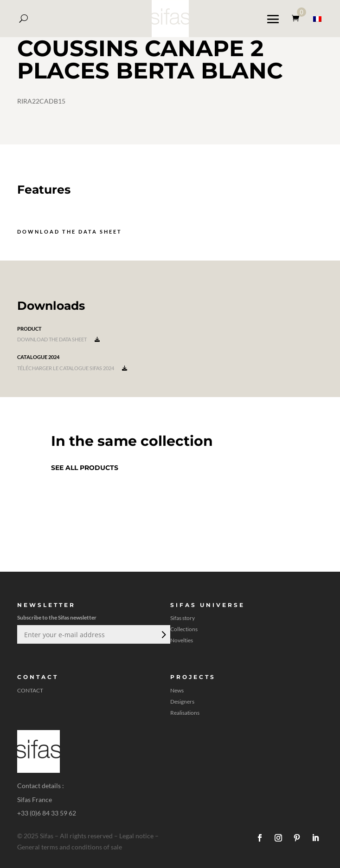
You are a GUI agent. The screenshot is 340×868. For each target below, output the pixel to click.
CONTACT (30, 691)
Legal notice (136, 836)
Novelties (182, 640)
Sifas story (183, 618)
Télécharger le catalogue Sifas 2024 (72, 368)
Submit (163, 634)
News (177, 691)
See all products (85, 468)
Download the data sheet (70, 232)
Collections (184, 629)
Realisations (185, 713)
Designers (182, 702)
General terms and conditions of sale (70, 847)
